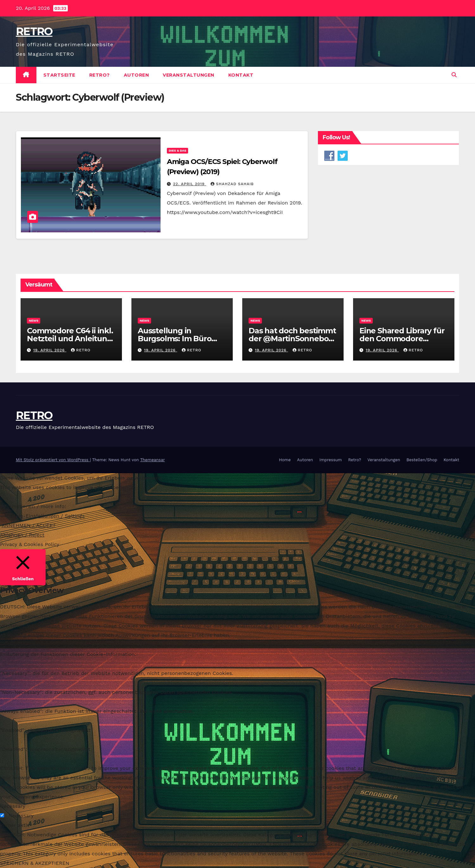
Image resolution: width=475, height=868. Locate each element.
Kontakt (241, 75)
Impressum (330, 460)
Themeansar (153, 460)
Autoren (136, 75)
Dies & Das (177, 151)
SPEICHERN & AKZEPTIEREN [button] (35, 863)
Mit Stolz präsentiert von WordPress (53, 460)
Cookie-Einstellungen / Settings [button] (46, 516)
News (34, 321)
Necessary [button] (13, 806)
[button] (454, 75)
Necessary (21, 816)
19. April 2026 (50, 350)
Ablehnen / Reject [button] (22, 535)
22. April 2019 (190, 184)
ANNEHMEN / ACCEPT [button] (29, 525)
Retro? (100, 75)
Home (285, 460)
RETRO (34, 31)
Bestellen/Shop (422, 460)
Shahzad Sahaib (232, 184)
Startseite (59, 75)
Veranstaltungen (189, 75)
